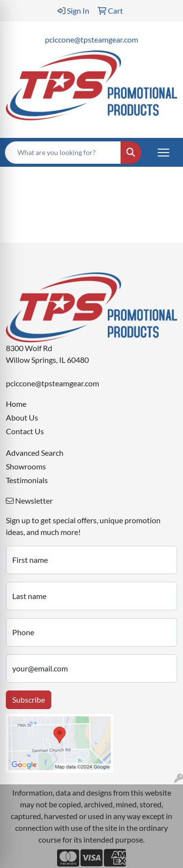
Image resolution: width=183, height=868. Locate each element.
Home (16, 404)
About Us (22, 417)
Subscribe (29, 700)
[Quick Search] (63, 153)
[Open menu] (163, 153)
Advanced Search (35, 453)
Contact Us (25, 431)
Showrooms (26, 466)
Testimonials (27, 480)
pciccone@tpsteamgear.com (91, 39)
